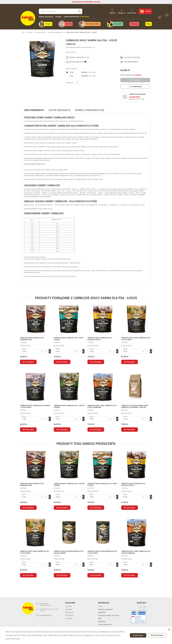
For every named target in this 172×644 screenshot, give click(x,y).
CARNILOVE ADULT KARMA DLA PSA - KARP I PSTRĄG (69, 338)
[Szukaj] (61, 11)
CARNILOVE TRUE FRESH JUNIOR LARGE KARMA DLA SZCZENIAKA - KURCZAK (135, 405)
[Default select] (32, 350)
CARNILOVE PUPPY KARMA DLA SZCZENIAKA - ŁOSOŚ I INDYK (35, 405)
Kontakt (58, 16)
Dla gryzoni (69, 611)
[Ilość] (47, 350)
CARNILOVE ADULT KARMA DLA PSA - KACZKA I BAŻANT (69, 405)
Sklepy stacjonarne (46, 16)
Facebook (140, 606)
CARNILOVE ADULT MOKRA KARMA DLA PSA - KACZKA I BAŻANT (69, 551)
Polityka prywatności (105, 608)
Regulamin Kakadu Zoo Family (109, 614)
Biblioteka (102, 620)
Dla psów (69, 605)
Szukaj (79, 10)
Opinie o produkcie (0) (89, 109)
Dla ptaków (118, 23)
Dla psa (48, 23)
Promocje (134, 23)
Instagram (145, 606)
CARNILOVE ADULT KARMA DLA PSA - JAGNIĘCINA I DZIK (32, 338)
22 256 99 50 (135, 96)
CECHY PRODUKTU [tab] (59, 109)
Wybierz (24, 348)
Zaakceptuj (137, 635)
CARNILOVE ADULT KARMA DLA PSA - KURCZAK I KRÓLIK (100, 338)
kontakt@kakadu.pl (46, 614)
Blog (149, 23)
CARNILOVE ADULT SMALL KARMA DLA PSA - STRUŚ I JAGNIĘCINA (102, 405)
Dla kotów (69, 608)
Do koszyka (135, 79)
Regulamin (102, 611)
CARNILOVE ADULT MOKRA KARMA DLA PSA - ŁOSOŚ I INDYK (103, 551)
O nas (100, 605)
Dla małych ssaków (93, 23)
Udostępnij (77, 82)
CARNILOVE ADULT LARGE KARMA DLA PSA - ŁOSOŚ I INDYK (136, 338)
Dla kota (68, 23)
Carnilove (71, 43)
